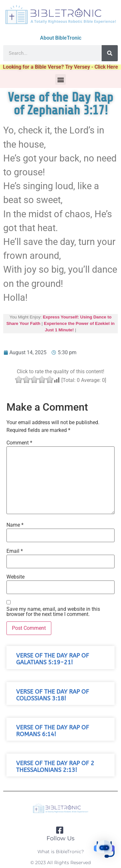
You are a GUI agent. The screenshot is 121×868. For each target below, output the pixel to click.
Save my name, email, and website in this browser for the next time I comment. (53, 612)
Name (15, 525)
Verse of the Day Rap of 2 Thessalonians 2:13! (55, 767)
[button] (60, 79)
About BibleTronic (61, 38)
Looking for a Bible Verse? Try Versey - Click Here (60, 67)
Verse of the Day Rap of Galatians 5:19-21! (53, 659)
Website (15, 577)
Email (15, 551)
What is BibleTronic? (61, 852)
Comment (19, 443)
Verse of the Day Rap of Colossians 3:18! (53, 695)
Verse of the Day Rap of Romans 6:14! (53, 731)
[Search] (110, 53)
